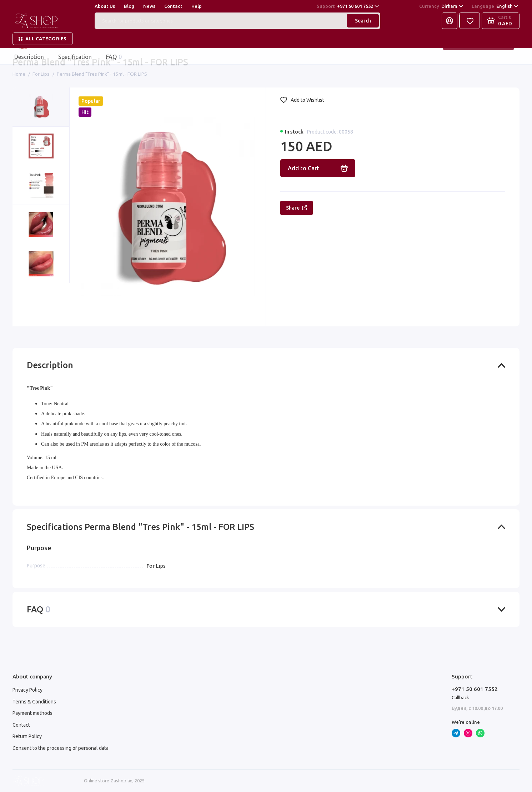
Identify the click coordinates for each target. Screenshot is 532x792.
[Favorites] (470, 21)
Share (297, 208)
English (495, 6)
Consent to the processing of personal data (61, 748)
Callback (460, 697)
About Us (105, 6)
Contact (173, 6)
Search (363, 21)
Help (197, 6)
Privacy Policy (27, 690)
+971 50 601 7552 (348, 6)
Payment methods (32, 713)
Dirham (441, 6)
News (149, 6)
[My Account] (450, 21)
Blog (129, 6)
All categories (43, 39)
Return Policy (27, 736)
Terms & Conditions (34, 702)
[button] (27, 305)
